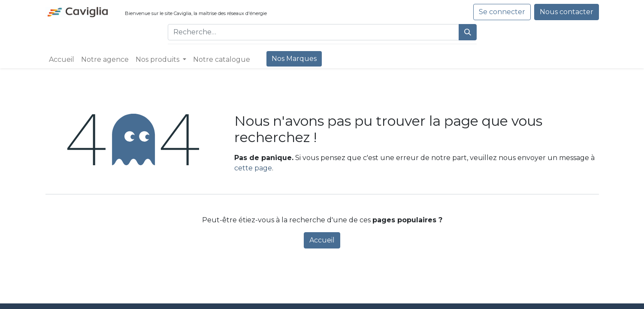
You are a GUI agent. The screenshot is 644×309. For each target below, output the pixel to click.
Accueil (322, 240)
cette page (253, 168)
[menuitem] (62, 60)
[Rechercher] (468, 32)
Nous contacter (567, 12)
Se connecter (502, 12)
